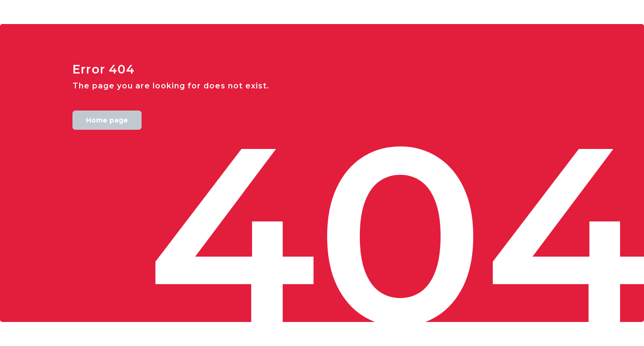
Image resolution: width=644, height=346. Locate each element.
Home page (107, 120)
